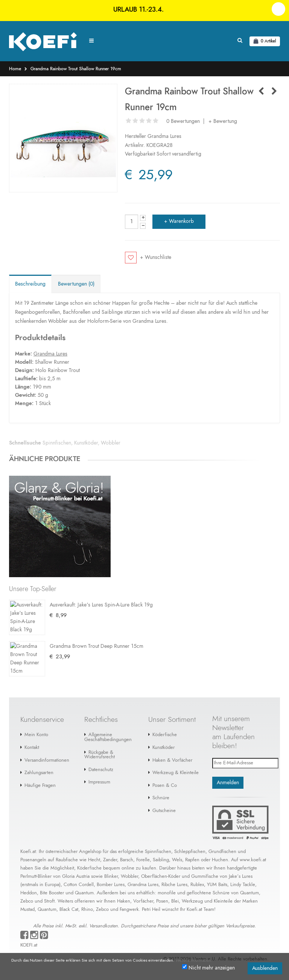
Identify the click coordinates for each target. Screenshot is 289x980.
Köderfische (165, 736)
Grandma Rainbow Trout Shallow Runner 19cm (76, 69)
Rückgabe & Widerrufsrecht (100, 756)
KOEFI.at (29, 947)
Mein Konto (36, 736)
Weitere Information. (194, 960)
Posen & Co (165, 787)
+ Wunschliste (156, 257)
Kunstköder (86, 443)
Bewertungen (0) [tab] (76, 284)
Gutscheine (164, 812)
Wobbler (111, 443)
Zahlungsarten (39, 774)
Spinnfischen (57, 443)
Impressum (99, 784)
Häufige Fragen (40, 787)
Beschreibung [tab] (30, 284)
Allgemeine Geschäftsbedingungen (108, 739)
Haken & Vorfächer (172, 762)
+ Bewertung (223, 121)
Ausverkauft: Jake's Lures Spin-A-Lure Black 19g (101, 605)
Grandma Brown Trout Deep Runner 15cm (97, 647)
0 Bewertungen (183, 121)
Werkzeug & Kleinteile (176, 774)
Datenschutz (101, 771)
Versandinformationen (47, 762)
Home (15, 69)
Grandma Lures (164, 136)
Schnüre (161, 799)
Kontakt (32, 749)
